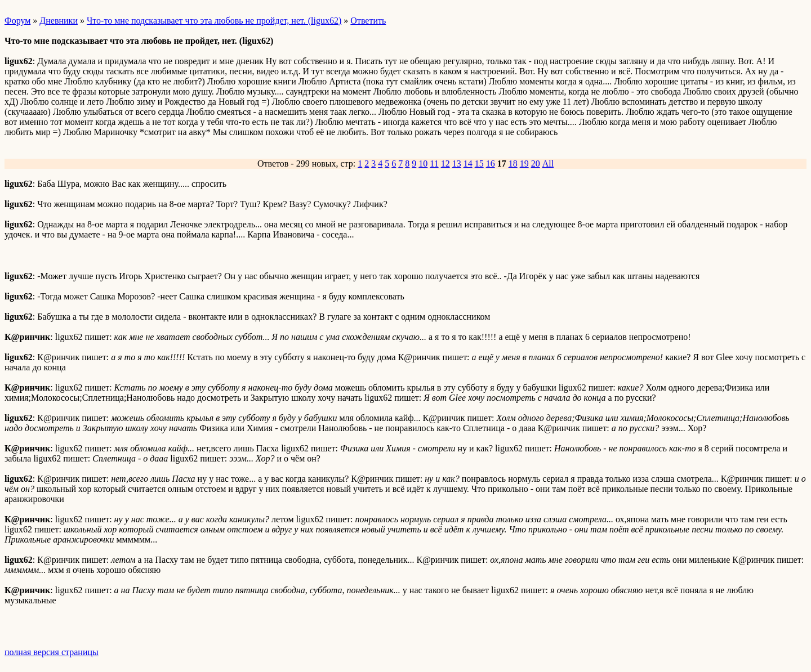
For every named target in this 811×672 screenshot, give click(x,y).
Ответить (368, 21)
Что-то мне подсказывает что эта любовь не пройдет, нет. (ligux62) (214, 21)
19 (524, 163)
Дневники (59, 21)
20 (536, 163)
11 (434, 163)
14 (468, 163)
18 (513, 163)
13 (457, 163)
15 (479, 163)
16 (491, 163)
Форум (17, 21)
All (548, 163)
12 (445, 163)
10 (423, 163)
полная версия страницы (52, 652)
